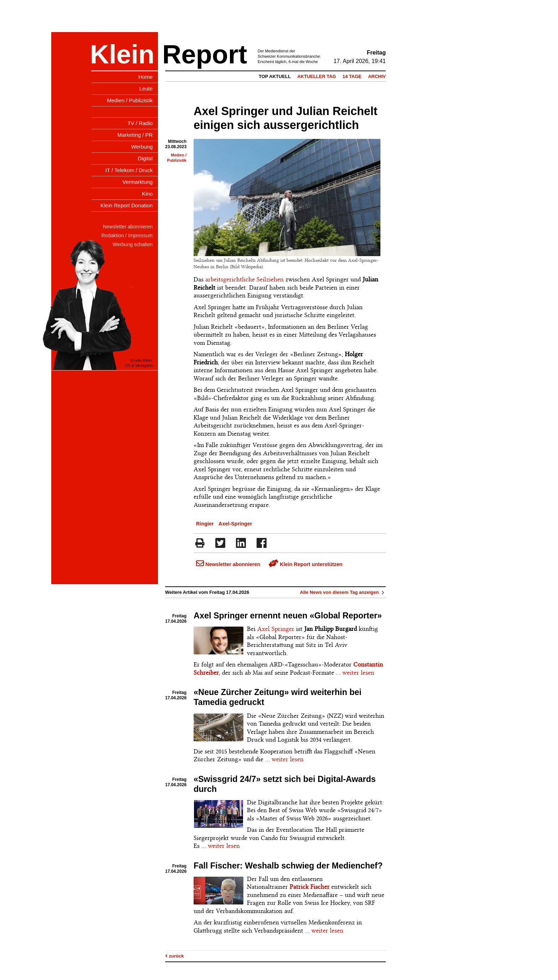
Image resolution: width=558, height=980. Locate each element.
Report (205, 54)
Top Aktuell (275, 76)
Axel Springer (276, 629)
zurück (175, 956)
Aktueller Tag (317, 76)
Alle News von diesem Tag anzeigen (343, 592)
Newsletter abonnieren (228, 564)
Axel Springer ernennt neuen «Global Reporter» (288, 616)
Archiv (377, 76)
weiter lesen (358, 673)
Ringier (205, 524)
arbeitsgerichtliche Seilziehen (244, 279)
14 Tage (352, 76)
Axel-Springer (235, 524)
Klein (122, 54)
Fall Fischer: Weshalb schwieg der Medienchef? (288, 866)
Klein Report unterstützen (306, 564)
